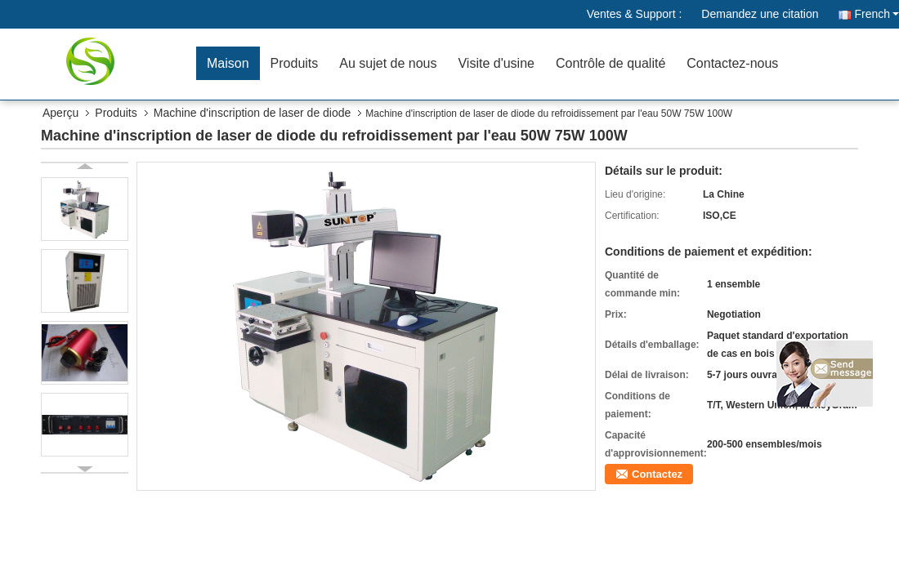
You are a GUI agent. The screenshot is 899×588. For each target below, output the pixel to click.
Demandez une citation (760, 14)
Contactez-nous (732, 63)
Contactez (657, 474)
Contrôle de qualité (611, 63)
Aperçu (60, 113)
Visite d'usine (496, 63)
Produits (295, 63)
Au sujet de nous (388, 63)
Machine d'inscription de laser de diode (253, 113)
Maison (228, 63)
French (877, 14)
